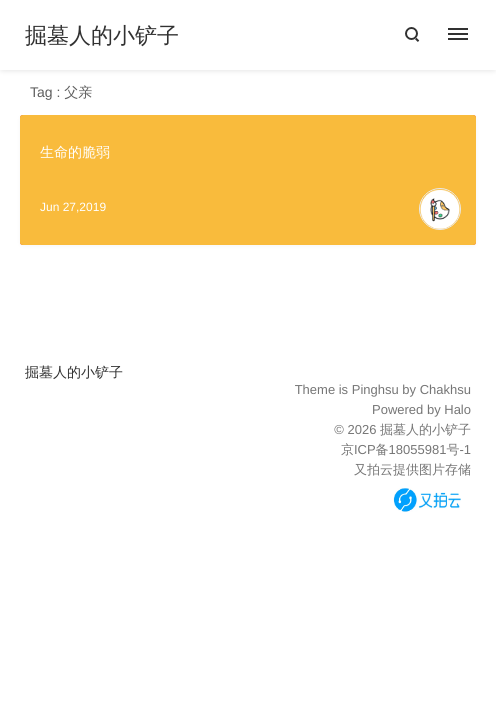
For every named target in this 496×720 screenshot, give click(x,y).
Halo (457, 409)
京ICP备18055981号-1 (406, 449)
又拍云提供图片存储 (412, 469)
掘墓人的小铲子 (102, 36)
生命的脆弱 (75, 152)
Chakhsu (445, 389)
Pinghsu (375, 389)
